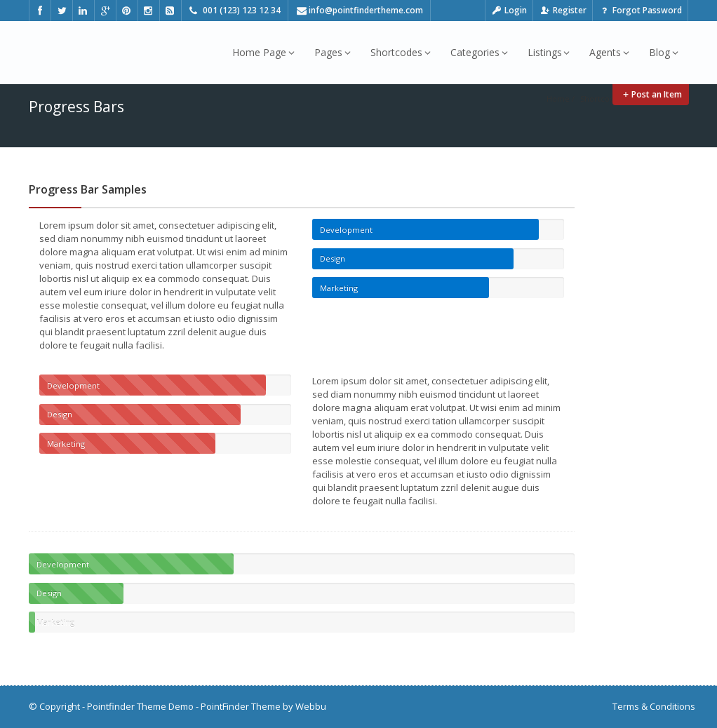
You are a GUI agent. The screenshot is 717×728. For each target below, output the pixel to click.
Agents (609, 52)
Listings (549, 52)
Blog (664, 52)
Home (558, 99)
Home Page (263, 52)
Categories (479, 52)
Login (509, 10)
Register (563, 10)
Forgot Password (640, 10)
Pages (333, 52)
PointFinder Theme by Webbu (263, 706)
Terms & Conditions (654, 706)
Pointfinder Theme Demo (140, 706)
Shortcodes (401, 52)
